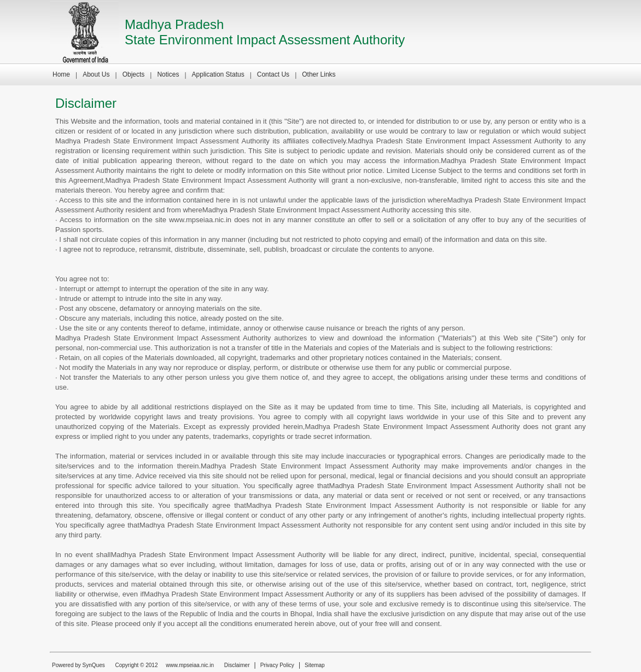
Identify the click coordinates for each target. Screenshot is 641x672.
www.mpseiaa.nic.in (190, 665)
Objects (134, 74)
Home (61, 74)
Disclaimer (237, 665)
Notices (168, 74)
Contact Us (273, 74)
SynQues (94, 665)
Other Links (319, 74)
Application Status (218, 74)
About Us (96, 74)
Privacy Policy (277, 665)
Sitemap (315, 665)
